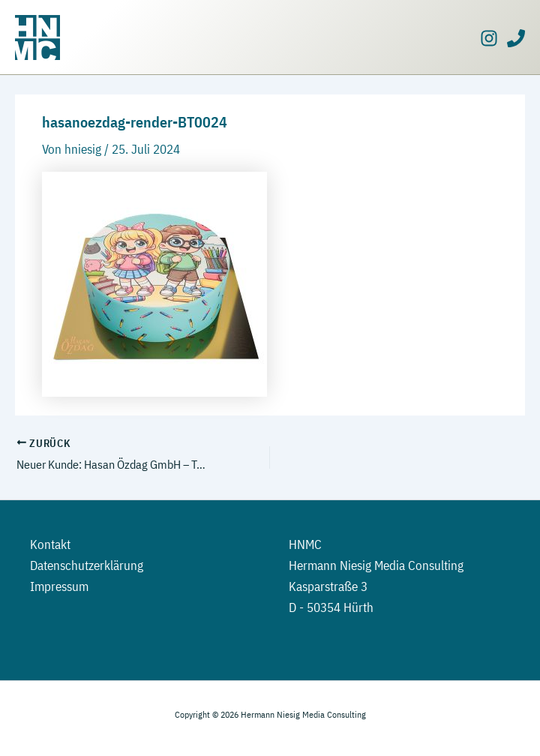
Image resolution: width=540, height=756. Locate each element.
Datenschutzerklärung (87, 565)
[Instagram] (489, 38)
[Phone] (516, 38)
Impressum (59, 586)
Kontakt (50, 544)
